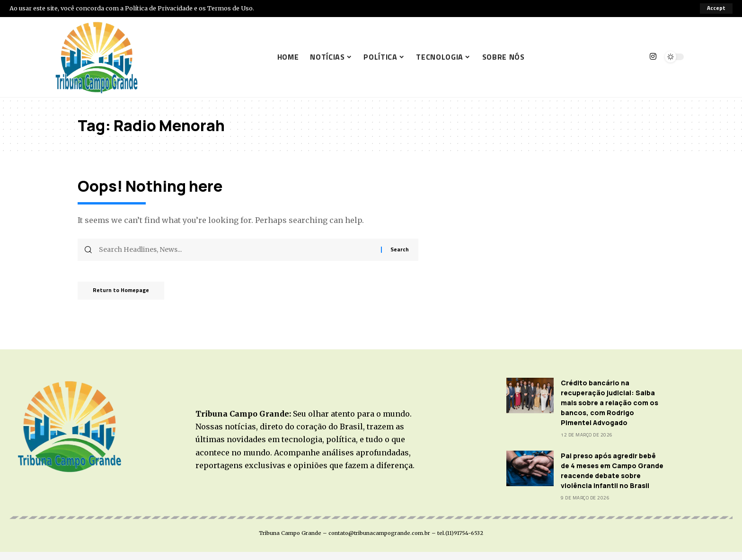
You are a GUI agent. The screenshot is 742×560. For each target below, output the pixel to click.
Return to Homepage (125, 292)
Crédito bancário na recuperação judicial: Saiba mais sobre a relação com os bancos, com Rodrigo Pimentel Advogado (609, 403)
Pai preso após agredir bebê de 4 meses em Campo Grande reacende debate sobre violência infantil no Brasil (612, 471)
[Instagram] (653, 57)
